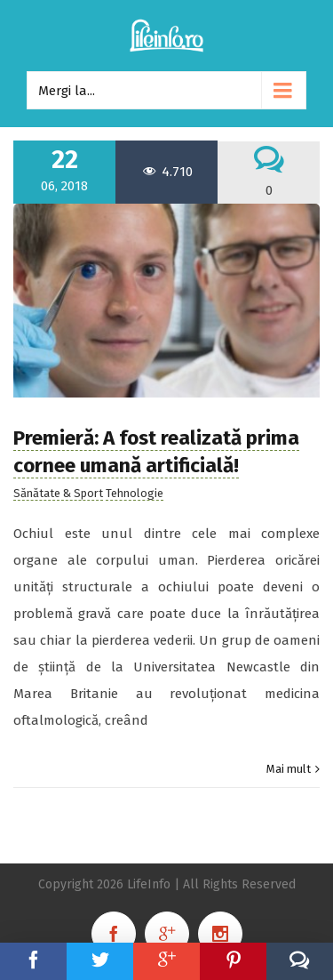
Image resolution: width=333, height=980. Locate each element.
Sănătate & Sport (58, 493)
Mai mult (289, 769)
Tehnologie (135, 493)
